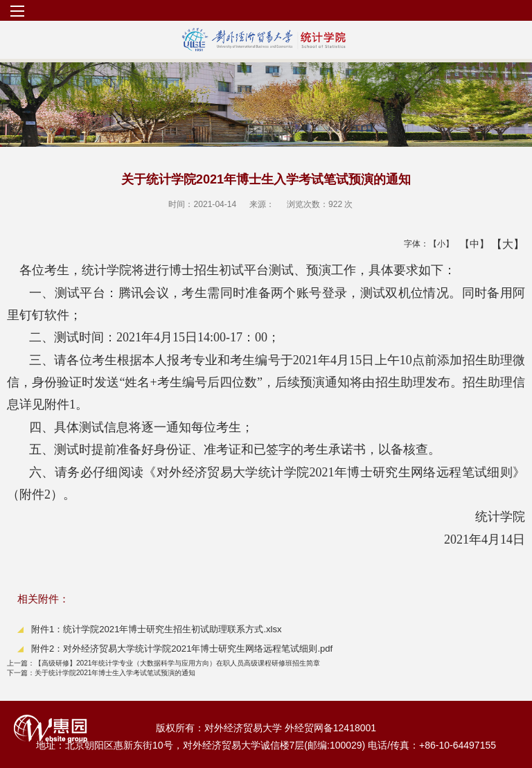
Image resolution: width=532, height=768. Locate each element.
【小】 (438, 244)
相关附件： (43, 599)
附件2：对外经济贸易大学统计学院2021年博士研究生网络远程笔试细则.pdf (182, 649)
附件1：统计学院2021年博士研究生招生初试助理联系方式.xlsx (157, 629)
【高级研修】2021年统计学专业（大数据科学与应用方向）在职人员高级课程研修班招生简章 (163, 663)
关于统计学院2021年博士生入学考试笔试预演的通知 (101, 673)
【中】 (469, 244)
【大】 (500, 244)
